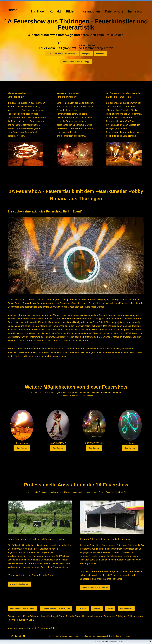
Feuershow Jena (26, 620)
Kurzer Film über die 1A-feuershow (62, 54)
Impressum (136, 11)
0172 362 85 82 (67, 45)
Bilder (70, 11)
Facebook (100, 54)
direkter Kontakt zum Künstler (95, 588)
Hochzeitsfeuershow (73, 319)
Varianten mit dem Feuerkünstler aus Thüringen (99, 392)
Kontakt (55, 11)
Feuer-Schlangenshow (34, 616)
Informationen (90, 11)
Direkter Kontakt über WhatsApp (76, 62)
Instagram (86, 54)
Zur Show (38, 11)
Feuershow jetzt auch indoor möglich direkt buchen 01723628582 (105, 636)
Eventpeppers (14, 616)
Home (12, 10)
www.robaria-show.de (19, 584)
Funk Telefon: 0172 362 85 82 (22, 608)
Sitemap (64, 636)
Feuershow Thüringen (115, 616)
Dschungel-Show (56, 616)
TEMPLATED (53, 636)
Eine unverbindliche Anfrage (101, 571)
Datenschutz (114, 11)
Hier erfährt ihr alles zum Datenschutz (135, 642)
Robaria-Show (73, 616)
